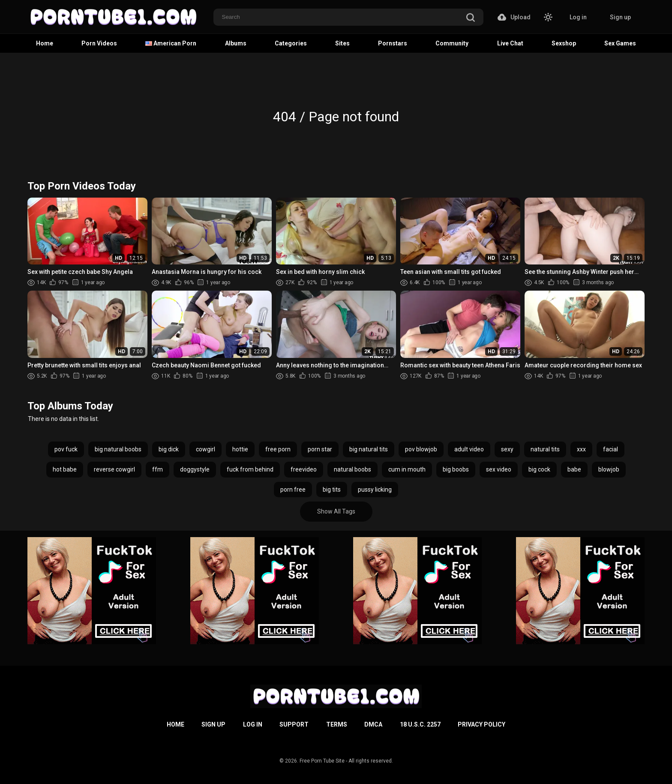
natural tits (545, 449)
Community (452, 43)
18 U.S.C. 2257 (420, 724)
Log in (578, 17)
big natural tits (369, 449)
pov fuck (66, 449)
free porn (278, 449)
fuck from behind (250, 469)
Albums (236, 43)
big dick (169, 449)
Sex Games (620, 43)
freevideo (304, 469)
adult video (469, 449)
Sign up (620, 17)
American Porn (171, 43)
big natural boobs (118, 449)
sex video (499, 469)
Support (294, 724)
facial (610, 449)
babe (574, 469)
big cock (539, 469)
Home (45, 43)
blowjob (609, 469)
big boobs (456, 469)
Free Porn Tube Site (322, 761)
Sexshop (564, 43)
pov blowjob (421, 449)
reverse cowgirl (114, 469)
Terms (337, 724)
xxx (581, 449)
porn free (293, 490)
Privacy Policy (481, 724)
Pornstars (393, 43)
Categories (291, 43)
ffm (157, 469)
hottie (240, 449)
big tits (332, 490)
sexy (507, 449)
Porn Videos (99, 43)
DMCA (373, 724)
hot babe (65, 469)
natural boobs (352, 469)
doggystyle (195, 469)
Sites (342, 43)
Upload (514, 17)
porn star (320, 449)
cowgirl (205, 449)
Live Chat (510, 43)
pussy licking (375, 490)
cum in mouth (407, 469)
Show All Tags (336, 511)
